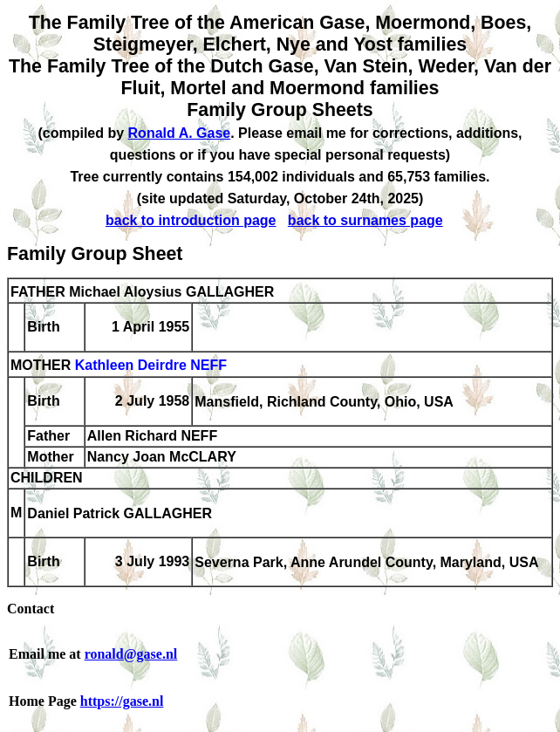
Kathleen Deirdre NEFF (151, 366)
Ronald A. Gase (180, 133)
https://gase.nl (122, 701)
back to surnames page (365, 220)
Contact (31, 609)
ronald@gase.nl (131, 654)
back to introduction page (191, 220)
